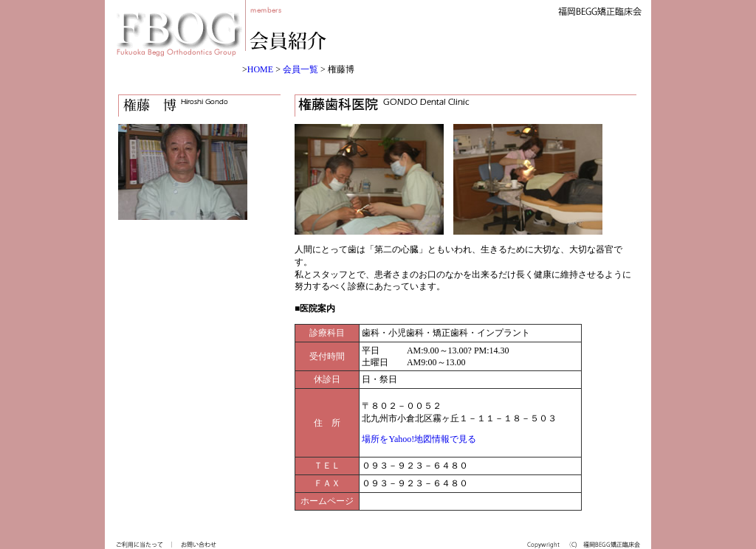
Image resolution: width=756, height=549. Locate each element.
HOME (260, 69)
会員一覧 (300, 69)
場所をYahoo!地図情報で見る (419, 439)
